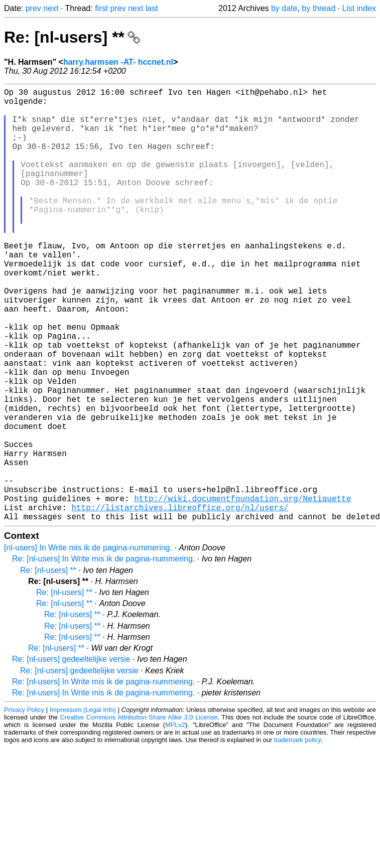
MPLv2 (175, 821)
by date (284, 8)
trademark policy (297, 836)
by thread (319, 8)
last (152, 8)
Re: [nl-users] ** (72, 37)
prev (33, 8)
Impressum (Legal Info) (83, 806)
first (101, 8)
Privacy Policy (24, 806)
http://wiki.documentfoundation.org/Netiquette (242, 591)
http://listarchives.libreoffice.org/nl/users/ (180, 602)
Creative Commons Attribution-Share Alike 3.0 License (139, 814)
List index (359, 8)
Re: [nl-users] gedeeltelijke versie (71, 755)
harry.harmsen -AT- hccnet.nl (118, 62)
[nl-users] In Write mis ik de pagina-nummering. (88, 644)
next (51, 8)
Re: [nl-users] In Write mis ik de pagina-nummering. (103, 655)
